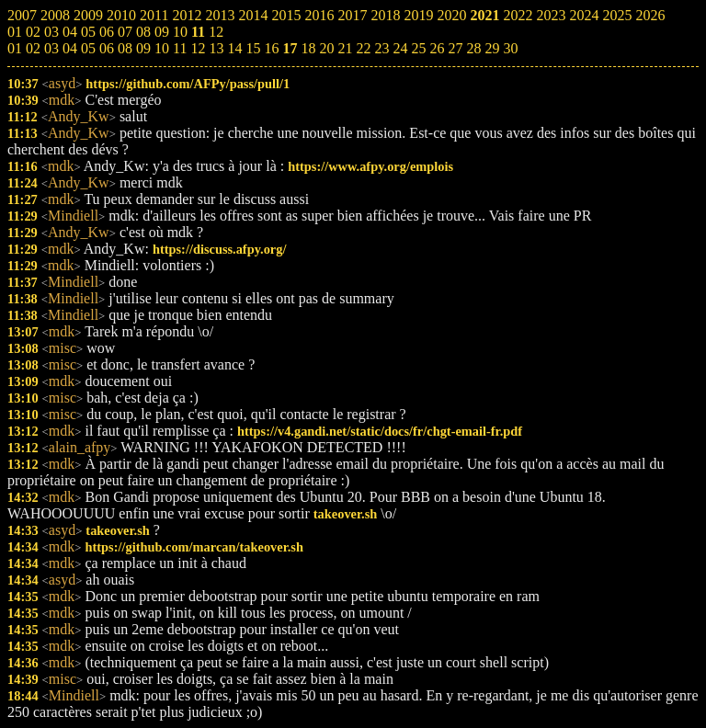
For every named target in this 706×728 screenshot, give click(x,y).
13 (216, 48)
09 (143, 48)
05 (88, 48)
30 (510, 48)
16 (271, 48)
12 (198, 48)
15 (253, 48)
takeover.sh (345, 514)
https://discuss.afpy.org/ (220, 249)
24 (400, 48)
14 (234, 48)
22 (363, 48)
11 (180, 48)
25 (418, 48)
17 (290, 48)
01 (15, 48)
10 (162, 48)
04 (70, 48)
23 (381, 48)
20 (326, 48)
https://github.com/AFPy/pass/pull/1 (188, 84)
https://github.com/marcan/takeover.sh (194, 547)
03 (51, 48)
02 (33, 48)
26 (437, 48)
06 (107, 48)
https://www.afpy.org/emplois (370, 166)
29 (492, 48)
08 (125, 48)
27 (455, 48)
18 (308, 48)
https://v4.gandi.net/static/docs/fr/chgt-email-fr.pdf (380, 431)
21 (345, 48)
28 (473, 48)
